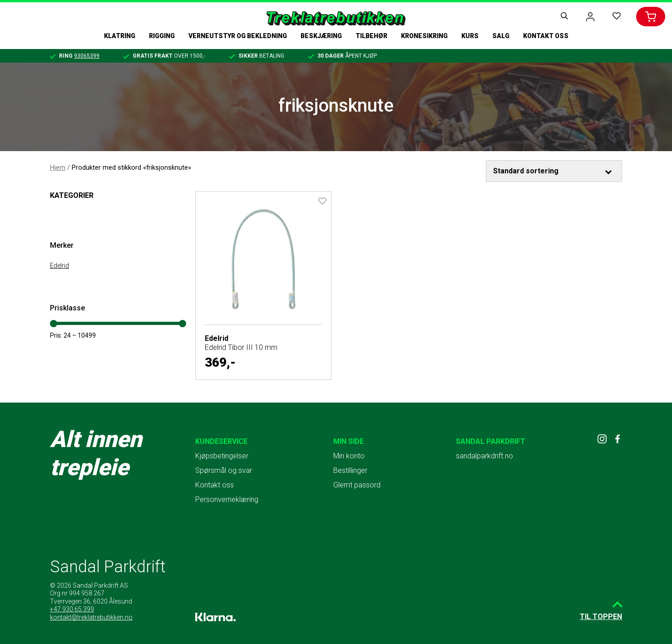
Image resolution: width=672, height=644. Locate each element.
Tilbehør (371, 36)
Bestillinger (350, 470)
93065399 (87, 56)
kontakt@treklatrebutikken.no (91, 617)
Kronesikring (424, 36)
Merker (62, 245)
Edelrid (59, 265)
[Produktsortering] (554, 171)
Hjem (58, 167)
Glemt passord (357, 485)
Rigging (162, 36)
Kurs (470, 36)
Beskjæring (321, 36)
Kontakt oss (546, 36)
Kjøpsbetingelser (222, 456)
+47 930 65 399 (72, 609)
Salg (501, 36)
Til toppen (601, 617)
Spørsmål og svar (224, 470)
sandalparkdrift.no (484, 456)
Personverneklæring (227, 499)
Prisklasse (67, 308)
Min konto (349, 456)
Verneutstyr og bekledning (238, 36)
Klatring (120, 36)
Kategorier (72, 195)
